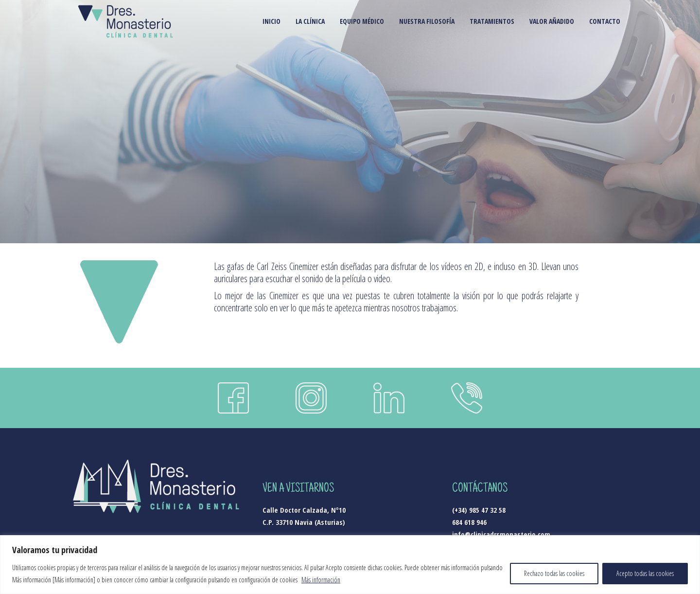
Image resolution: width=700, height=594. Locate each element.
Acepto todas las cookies (645, 573)
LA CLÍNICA (310, 21)
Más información (321, 580)
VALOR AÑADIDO (552, 21)
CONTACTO (605, 21)
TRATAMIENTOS (492, 21)
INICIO (271, 21)
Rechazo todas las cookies (554, 573)
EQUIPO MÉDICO (362, 21)
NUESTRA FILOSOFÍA (427, 21)
